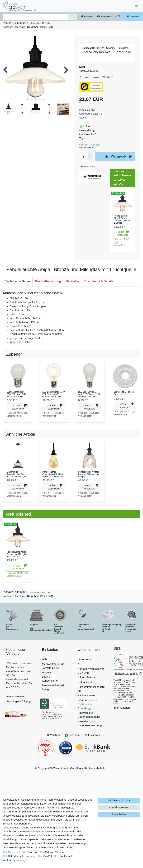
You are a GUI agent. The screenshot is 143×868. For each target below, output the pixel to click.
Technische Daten (18, 281)
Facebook (73, 735)
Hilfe (45, 659)
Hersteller (73, 281)
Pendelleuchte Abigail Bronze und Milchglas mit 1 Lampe (122, 219)
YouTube (54, 735)
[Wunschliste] (118, 17)
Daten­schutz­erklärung (60, 847)
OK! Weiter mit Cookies (119, 800)
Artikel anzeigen (127, 406)
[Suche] (72, 17)
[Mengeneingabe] (83, 157)
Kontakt (7, 27)
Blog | (44, 27)
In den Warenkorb (117, 157)
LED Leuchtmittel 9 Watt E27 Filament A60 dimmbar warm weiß (89, 394)
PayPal (48, 856)
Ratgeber (33, 27)
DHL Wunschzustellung (22, 856)
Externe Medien (54, 852)
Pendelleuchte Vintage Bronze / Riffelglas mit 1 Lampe (89, 474)
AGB (81, 664)
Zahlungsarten (86, 695)
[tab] (18, 281)
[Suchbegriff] (35, 17)
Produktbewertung (48, 281)
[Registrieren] (104, 17)
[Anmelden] (87, 17)
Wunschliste (88, 166)
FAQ (51, 27)
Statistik (32, 852)
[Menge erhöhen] (90, 154)
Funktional (66, 856)
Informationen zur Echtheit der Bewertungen (88, 704)
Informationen (122, 708)
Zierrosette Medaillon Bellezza (124, 393)
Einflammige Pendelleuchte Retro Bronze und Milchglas (17, 474)
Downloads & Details (99, 281)
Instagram (92, 735)
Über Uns (19, 27)
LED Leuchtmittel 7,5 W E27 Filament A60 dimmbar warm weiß (53, 394)
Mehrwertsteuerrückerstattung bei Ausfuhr (53, 668)
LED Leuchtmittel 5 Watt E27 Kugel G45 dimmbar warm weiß (16, 394)
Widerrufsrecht (86, 677)
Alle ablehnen (119, 814)
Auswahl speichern (119, 807)
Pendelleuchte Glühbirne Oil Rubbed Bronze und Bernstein (53, 474)
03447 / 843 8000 (16, 23)
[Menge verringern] (90, 159)
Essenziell (14, 852)
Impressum (84, 659)
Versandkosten (86, 148)
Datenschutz (85, 682)
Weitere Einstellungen (15, 860)
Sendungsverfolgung (18, 701)
